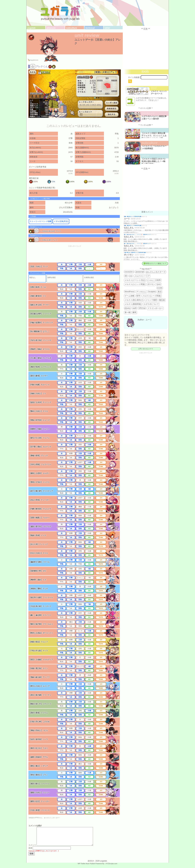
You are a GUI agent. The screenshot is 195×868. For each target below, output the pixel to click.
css (131, 276)
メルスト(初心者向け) (134, 300)
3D (126, 276)
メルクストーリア (142, 276)
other (107, 28)
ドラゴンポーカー (155, 308)
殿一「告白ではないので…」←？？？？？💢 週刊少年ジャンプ (137, 234)
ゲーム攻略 (129, 296)
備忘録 (162, 300)
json (159, 284)
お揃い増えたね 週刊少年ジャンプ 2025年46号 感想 (135, 253)
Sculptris (152, 292)
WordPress (130, 292)
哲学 (138, 296)
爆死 (134, 312)
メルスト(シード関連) (152, 296)
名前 (30, 852)
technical (90, 28)
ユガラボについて (151, 304)
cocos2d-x (129, 272)
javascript (140, 272)
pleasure (51, 28)
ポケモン (151, 284)
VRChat (142, 308)
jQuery (128, 308)
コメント (32, 849)
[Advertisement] (77, 255)
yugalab (31, 28)
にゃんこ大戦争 (154, 280)
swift (135, 308)
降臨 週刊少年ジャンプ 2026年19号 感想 (133, 216)
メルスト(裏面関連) (133, 304)
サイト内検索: (134, 77)
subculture (72, 28)
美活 (160, 292)
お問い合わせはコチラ (146, 349)
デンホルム (141, 292)
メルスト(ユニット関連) (135, 284)
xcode (160, 288)
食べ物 (128, 312)
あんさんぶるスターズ (156, 272)
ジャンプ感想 (151, 300)
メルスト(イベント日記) (135, 280)
